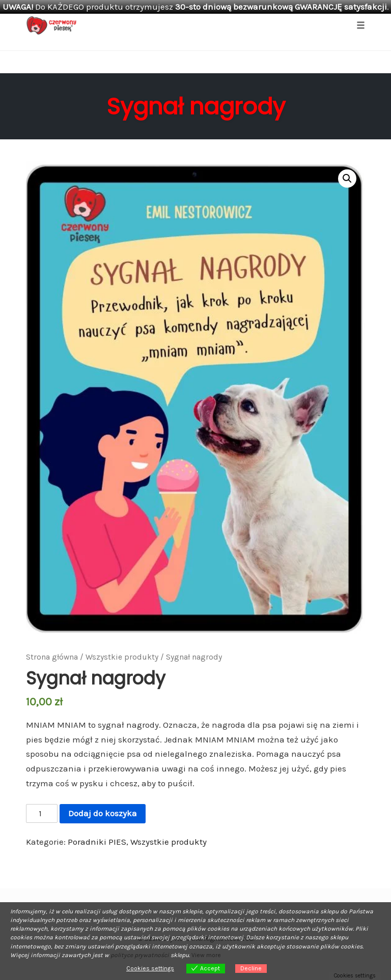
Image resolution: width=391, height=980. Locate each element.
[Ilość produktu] (42, 814)
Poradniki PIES (97, 842)
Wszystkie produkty (122, 657)
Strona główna (52, 657)
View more (206, 955)
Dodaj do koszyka (103, 813)
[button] (347, 179)
